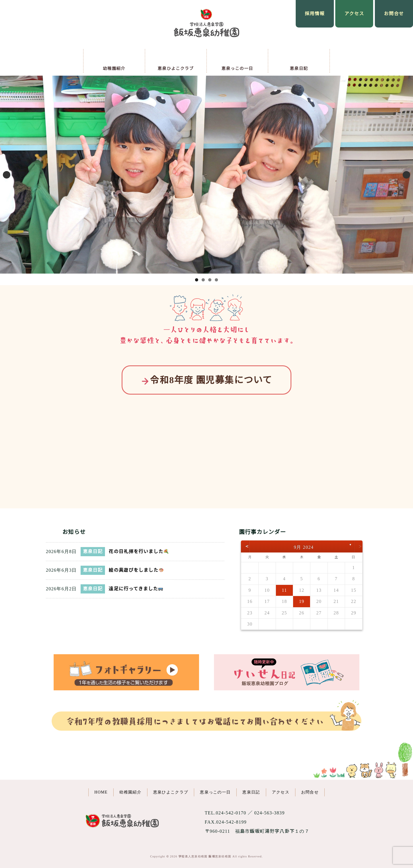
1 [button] (197, 280)
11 (284, 590)
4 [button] (216, 280)
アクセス (354, 14)
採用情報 (315, 14)
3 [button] (210, 280)
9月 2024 (304, 547)
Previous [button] (7, 175)
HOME (101, 792)
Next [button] (406, 175)
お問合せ (394, 14)
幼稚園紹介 (130, 792)
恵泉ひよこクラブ (171, 792)
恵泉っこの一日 (215, 792)
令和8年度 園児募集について (206, 380)
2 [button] (203, 280)
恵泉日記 (93, 551)
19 (302, 601)
